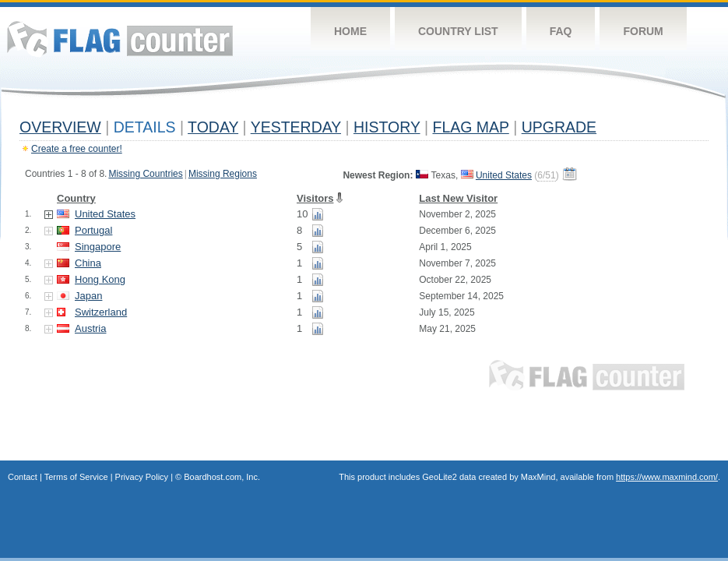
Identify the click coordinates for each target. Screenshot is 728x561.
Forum (643, 31)
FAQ (561, 31)
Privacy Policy (142, 477)
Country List (458, 31)
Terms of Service (76, 477)
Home (350, 31)
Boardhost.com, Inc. (222, 477)
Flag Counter (120, 39)
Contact (23, 477)
